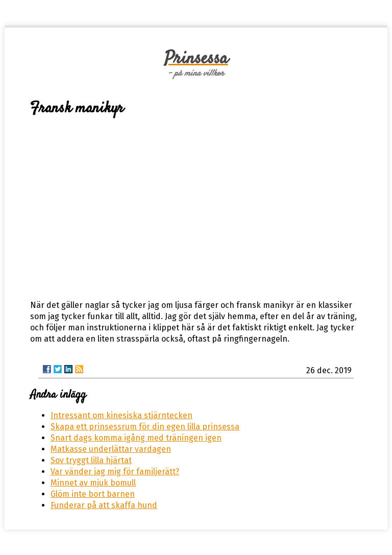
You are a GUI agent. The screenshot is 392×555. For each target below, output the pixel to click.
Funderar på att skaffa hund (104, 505)
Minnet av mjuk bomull (93, 483)
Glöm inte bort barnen (93, 494)
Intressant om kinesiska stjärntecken (121, 415)
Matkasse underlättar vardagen (111, 449)
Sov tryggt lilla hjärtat (91, 460)
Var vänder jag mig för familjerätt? (115, 472)
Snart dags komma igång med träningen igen (136, 438)
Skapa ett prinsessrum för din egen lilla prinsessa (145, 427)
